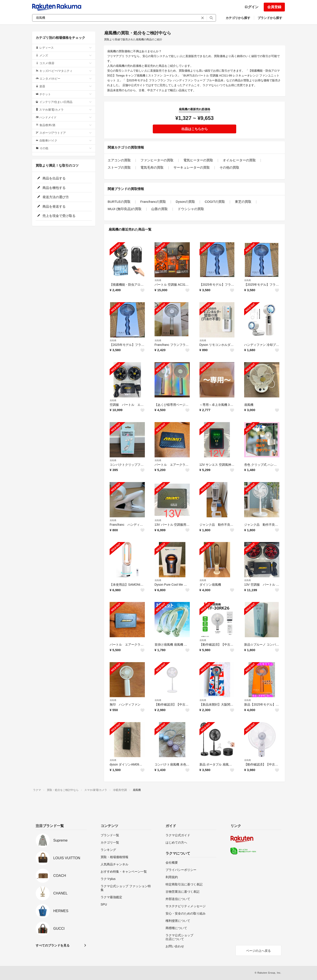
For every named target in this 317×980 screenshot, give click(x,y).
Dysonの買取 (185, 202)
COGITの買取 (215, 202)
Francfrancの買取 (153, 202)
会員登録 (274, 7)
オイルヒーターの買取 (239, 160)
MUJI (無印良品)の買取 (125, 209)
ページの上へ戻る (258, 951)
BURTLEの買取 (119, 202)
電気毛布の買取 (152, 167)
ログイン (251, 7)
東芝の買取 (243, 202)
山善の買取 (159, 209)
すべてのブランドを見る (53, 945)
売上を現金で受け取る (56, 216)
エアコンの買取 (119, 160)
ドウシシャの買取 (191, 209)
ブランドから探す (270, 18)
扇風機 (158, 280)
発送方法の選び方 (53, 197)
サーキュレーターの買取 (192, 167)
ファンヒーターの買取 (157, 160)
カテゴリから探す (238, 18)
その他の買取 (229, 167)
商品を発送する (51, 206)
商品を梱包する (51, 188)
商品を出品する (51, 178)
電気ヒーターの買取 (198, 160)
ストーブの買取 (119, 167)
